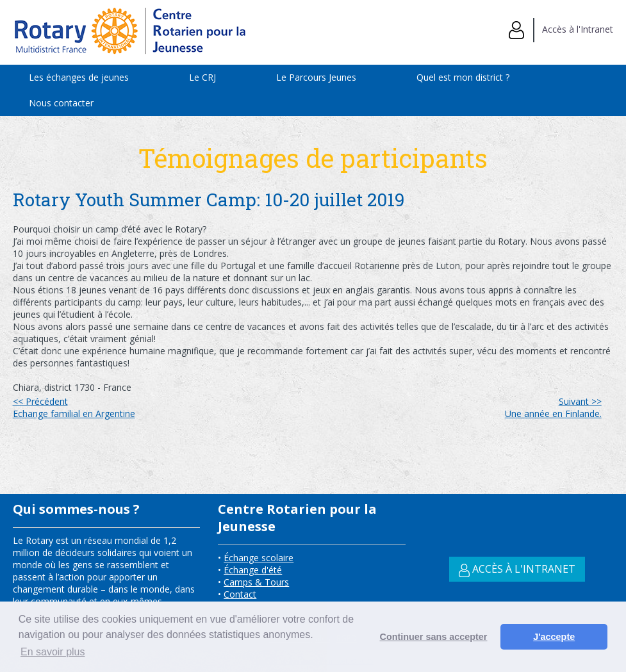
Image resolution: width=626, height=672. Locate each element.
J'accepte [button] (554, 637)
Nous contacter (61, 103)
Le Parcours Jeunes (316, 77)
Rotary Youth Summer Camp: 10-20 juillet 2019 (211, 200)
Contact (240, 594)
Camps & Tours (256, 582)
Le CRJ (202, 77)
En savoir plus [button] (53, 652)
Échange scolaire (259, 558)
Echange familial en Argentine (74, 407)
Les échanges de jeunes (79, 77)
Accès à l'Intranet (561, 29)
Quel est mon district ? (463, 77)
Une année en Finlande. (553, 407)
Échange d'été (253, 570)
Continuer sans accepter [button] (434, 637)
